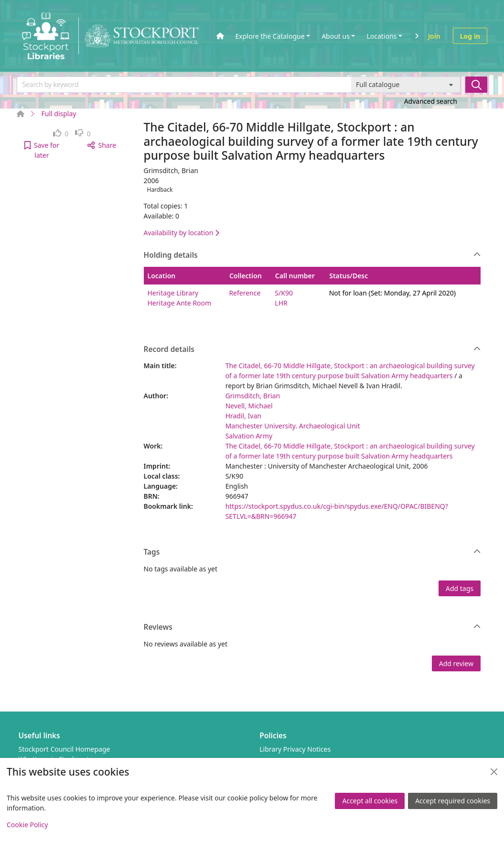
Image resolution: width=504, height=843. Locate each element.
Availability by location (182, 233)
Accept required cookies (453, 801)
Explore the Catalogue (270, 36)
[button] (42, 150)
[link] (61, 134)
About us (336, 36)
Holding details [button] (312, 255)
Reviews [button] (312, 627)
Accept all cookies (370, 801)
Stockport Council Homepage (64, 749)
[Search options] (406, 85)
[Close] (494, 772)
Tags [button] (312, 552)
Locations (381, 36)
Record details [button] (312, 350)
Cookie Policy (27, 825)
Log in (470, 36)
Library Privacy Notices (295, 749)
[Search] (476, 85)
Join (434, 36)
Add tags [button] (460, 588)
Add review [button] (456, 663)
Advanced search (431, 101)
